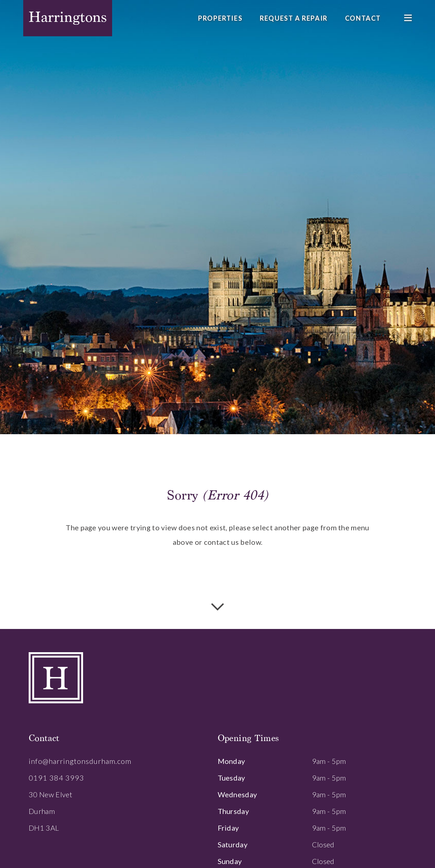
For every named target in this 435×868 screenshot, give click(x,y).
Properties (220, 18)
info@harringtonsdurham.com (80, 761)
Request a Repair (294, 18)
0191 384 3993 (56, 778)
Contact (363, 18)
